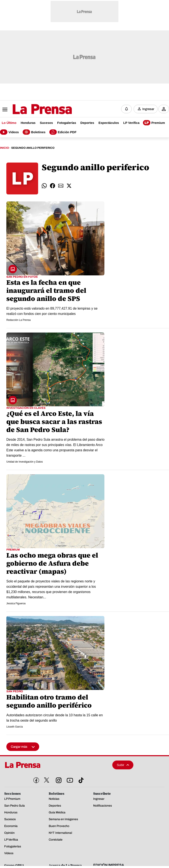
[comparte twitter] (69, 186)
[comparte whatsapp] (44, 186)
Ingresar (148, 109)
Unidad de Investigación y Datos (25, 462)
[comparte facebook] (53, 186)
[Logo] (32, 109)
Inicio (4, 148)
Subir (123, 765)
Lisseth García (15, 727)
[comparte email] (61, 186)
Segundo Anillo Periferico (33, 148)
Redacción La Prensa (19, 320)
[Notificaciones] (126, 109)
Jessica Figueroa (16, 603)
